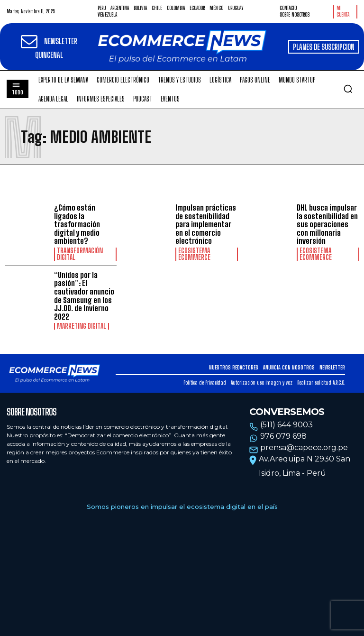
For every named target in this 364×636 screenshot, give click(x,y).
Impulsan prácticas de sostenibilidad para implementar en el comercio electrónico (206, 224)
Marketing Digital (82, 326)
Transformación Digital (80, 254)
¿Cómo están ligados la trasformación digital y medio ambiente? (77, 224)
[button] (348, 89)
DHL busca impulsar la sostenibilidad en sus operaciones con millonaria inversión (327, 224)
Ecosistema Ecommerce (194, 254)
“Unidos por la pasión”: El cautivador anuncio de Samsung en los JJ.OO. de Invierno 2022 (84, 296)
